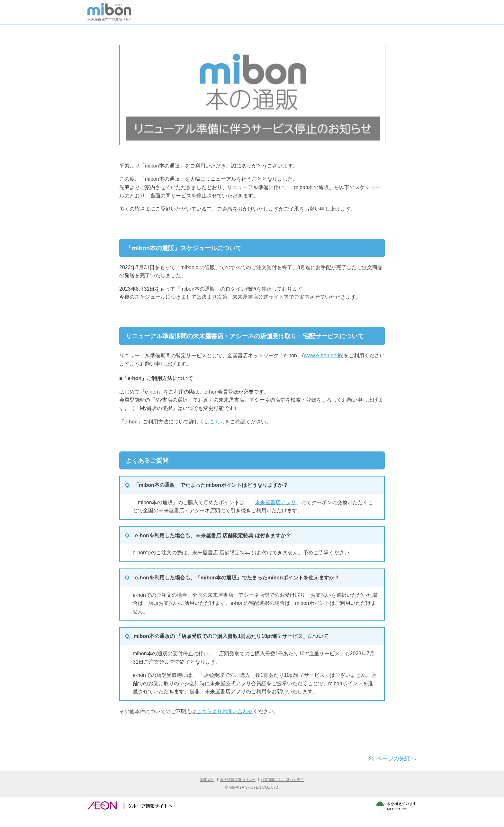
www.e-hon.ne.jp (323, 355)
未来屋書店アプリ (275, 502)
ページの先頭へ (396, 759)
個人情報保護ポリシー (238, 780)
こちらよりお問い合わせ (225, 711)
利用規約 (207, 780)
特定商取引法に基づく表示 (283, 780)
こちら (217, 422)
